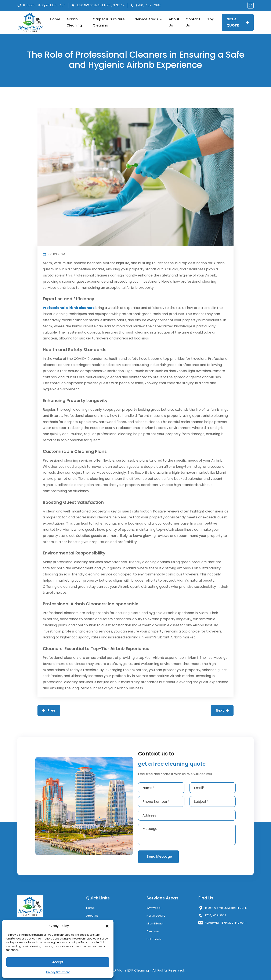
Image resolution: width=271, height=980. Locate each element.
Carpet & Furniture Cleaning (109, 22)
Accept (58, 962)
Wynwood (153, 908)
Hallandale (154, 939)
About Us (174, 22)
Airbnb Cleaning (74, 22)
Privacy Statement (58, 972)
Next (222, 710)
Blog (210, 19)
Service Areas (149, 19)
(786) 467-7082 (148, 5)
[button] (107, 926)
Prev (49, 710)
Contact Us (193, 22)
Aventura (153, 931)
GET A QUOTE (238, 22)
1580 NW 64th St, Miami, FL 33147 (101, 5)
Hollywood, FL (156, 916)
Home (55, 19)
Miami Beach (155, 923)
